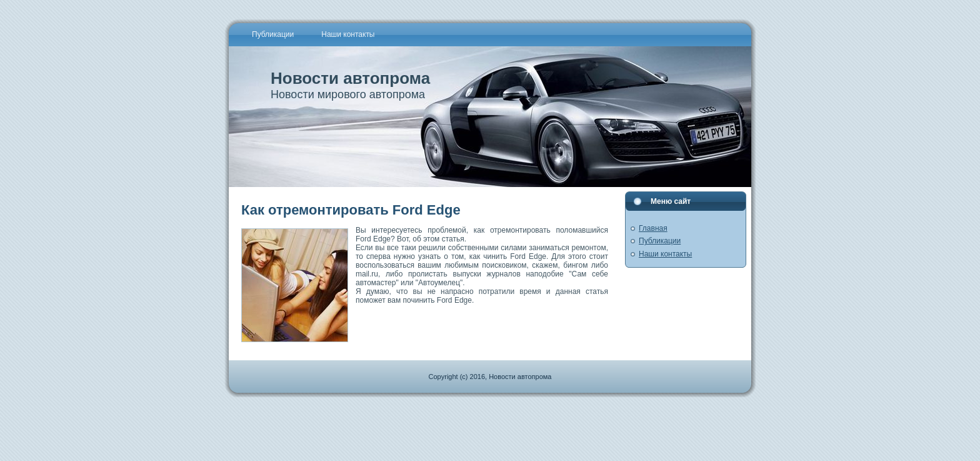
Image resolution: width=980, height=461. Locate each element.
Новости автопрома (350, 78)
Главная (653, 228)
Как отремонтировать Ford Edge (351, 210)
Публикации (660, 241)
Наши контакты (665, 254)
